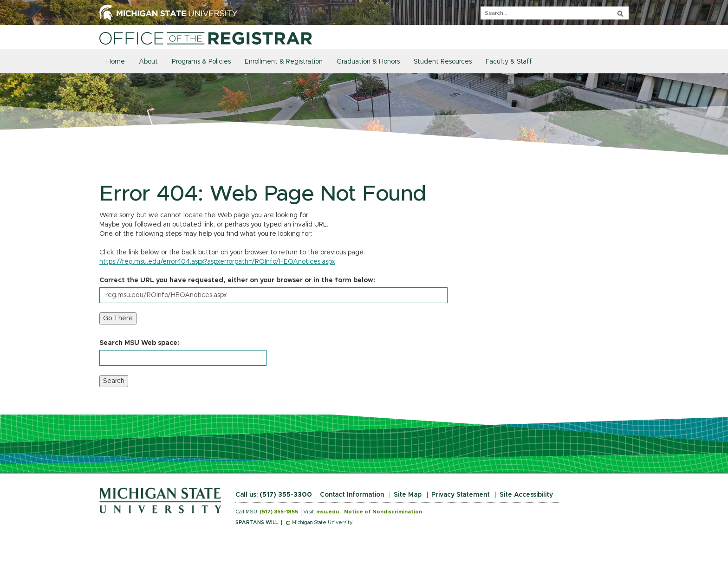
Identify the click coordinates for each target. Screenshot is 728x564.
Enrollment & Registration (284, 62)
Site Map (408, 495)
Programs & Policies (201, 62)
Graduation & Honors (368, 62)
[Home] (206, 38)
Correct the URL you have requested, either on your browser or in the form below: (237, 280)
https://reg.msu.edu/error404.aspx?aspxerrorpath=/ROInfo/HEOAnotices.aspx (217, 262)
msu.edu (328, 512)
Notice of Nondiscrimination (383, 512)
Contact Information (352, 495)
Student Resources (443, 62)
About (148, 62)
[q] (555, 13)
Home (116, 62)
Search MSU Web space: (139, 343)
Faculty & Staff (509, 62)
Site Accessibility (526, 495)
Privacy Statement (461, 495)
